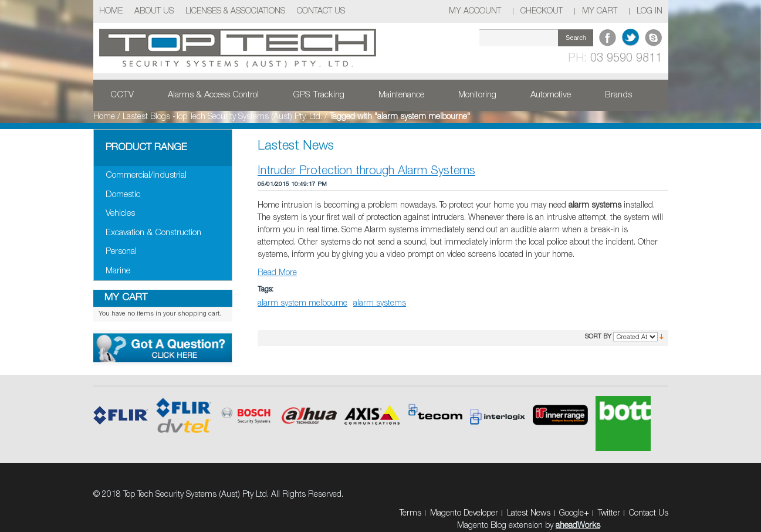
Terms (410, 514)
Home (111, 11)
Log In (650, 11)
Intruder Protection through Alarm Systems (366, 171)
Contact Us (321, 11)
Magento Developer (464, 514)
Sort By (598, 337)
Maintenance (401, 95)
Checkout (542, 11)
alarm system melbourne (302, 304)
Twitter (609, 514)
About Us (154, 11)
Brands (618, 95)
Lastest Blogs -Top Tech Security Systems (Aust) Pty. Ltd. (222, 117)
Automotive (551, 95)
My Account (475, 11)
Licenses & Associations (235, 11)
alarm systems (380, 304)
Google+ (574, 514)
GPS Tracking (319, 95)
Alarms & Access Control (213, 95)
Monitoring (477, 95)
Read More (277, 273)
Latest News (529, 514)
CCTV (122, 95)
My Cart (600, 11)
